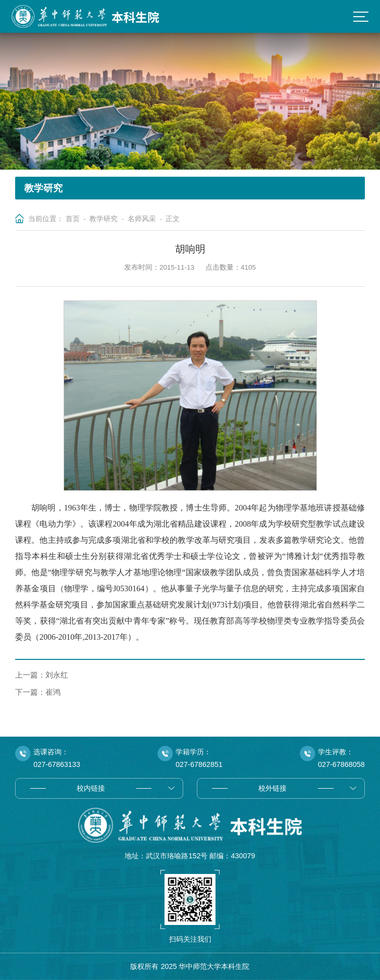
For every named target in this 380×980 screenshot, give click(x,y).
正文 (173, 219)
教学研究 (103, 219)
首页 (73, 219)
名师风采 (142, 219)
